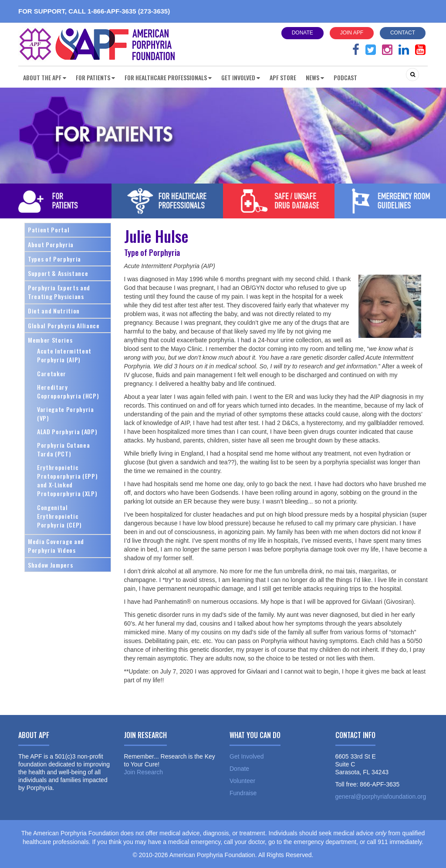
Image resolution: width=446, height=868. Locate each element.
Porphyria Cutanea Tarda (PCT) (63, 449)
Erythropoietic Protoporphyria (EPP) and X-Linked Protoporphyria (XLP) (67, 480)
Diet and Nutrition (54, 311)
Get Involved (247, 756)
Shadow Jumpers (50, 565)
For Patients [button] (95, 77)
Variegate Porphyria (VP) (66, 414)
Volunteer (242, 781)
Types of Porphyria (54, 259)
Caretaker (52, 373)
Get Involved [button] (241, 77)
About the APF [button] (45, 77)
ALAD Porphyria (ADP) (67, 431)
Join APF (352, 33)
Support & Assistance (58, 273)
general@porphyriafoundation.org (381, 797)
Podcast (345, 77)
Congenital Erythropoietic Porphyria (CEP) (59, 516)
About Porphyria (51, 244)
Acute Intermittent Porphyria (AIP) (64, 355)
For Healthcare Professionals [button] (168, 77)
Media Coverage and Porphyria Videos (56, 546)
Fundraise (243, 793)
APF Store (283, 77)
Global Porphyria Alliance (64, 325)
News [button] (315, 77)
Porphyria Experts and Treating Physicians (59, 292)
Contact (403, 33)
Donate (302, 33)
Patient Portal (49, 230)
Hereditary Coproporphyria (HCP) (68, 391)
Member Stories (50, 340)
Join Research (144, 772)
